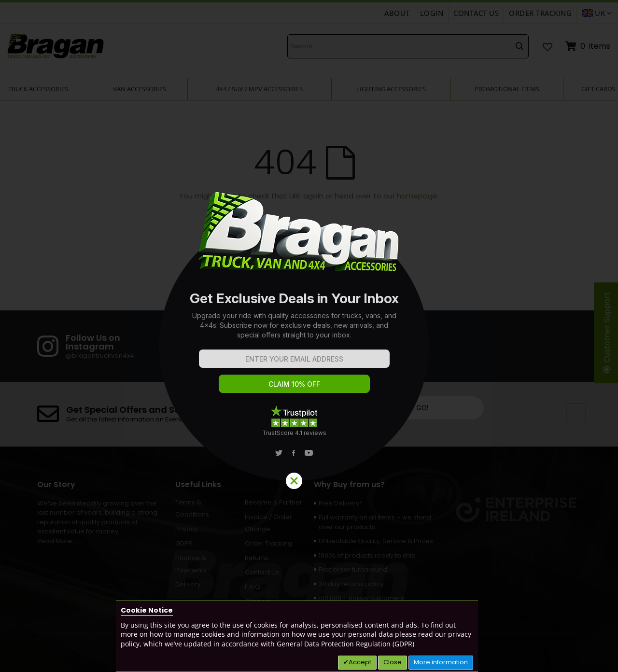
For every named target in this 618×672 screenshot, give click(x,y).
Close (393, 662)
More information (441, 662)
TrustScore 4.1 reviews (294, 433)
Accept (360, 662)
